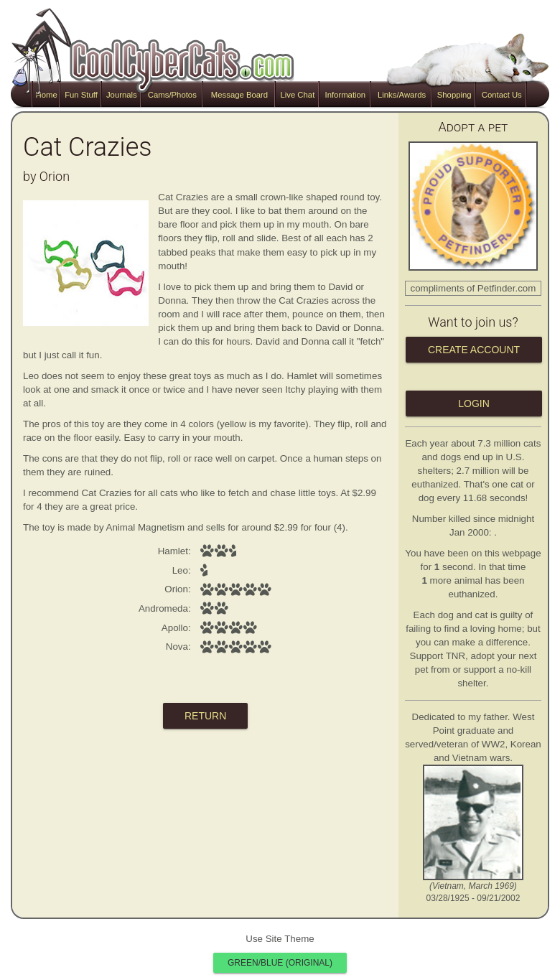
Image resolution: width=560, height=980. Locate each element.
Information (345, 95)
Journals (122, 95)
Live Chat (297, 95)
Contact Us (502, 95)
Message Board (239, 95)
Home (47, 95)
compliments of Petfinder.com (473, 288)
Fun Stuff (81, 95)
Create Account (474, 350)
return (205, 716)
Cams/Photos (172, 95)
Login (474, 403)
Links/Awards (402, 95)
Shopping (454, 95)
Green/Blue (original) (280, 963)
